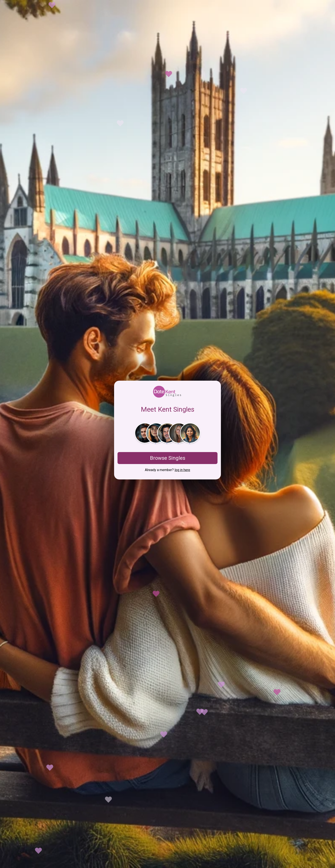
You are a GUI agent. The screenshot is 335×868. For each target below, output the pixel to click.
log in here (182, 470)
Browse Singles (168, 458)
